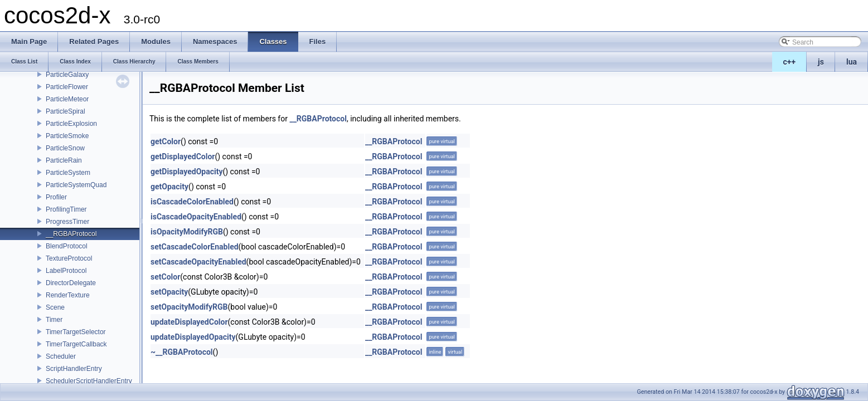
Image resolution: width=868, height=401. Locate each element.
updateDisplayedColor (189, 322)
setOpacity (169, 292)
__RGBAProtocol (71, 234)
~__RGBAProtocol (182, 352)
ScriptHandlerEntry (74, 369)
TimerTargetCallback (76, 344)
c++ (790, 62)
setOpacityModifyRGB (189, 307)
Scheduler (61, 356)
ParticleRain (64, 160)
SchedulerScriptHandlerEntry (89, 381)
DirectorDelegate (71, 283)
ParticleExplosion (71, 124)
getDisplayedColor (183, 157)
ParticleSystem (68, 173)
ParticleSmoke (67, 136)
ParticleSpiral (66, 111)
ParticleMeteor (67, 99)
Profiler (56, 197)
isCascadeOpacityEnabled (196, 217)
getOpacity (169, 187)
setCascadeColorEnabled (195, 247)
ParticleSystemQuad (76, 185)
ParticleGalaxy (67, 75)
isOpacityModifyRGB (187, 232)
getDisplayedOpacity (186, 172)
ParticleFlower (67, 87)
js (821, 62)
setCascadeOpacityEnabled (198, 262)
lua (852, 62)
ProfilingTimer (66, 209)
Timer (54, 320)
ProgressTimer (67, 222)
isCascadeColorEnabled (192, 202)
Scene (55, 307)
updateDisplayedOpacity (193, 337)
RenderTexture (68, 295)
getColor (166, 141)
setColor (165, 277)
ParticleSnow (65, 148)
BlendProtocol (67, 246)
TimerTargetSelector (76, 332)
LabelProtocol (66, 271)
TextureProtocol (69, 258)
